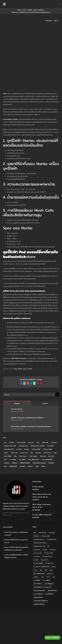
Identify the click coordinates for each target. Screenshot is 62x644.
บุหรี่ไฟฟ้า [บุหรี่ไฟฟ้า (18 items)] (15, 463)
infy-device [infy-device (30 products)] (42, 533)
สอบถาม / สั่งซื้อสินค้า (52, 638)
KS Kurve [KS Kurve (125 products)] (53, 550)
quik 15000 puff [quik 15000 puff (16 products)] (39, 573)
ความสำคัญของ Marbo (10, 119)
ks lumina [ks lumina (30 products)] (37, 556)
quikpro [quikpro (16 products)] (36, 577)
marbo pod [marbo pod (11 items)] (14, 453)
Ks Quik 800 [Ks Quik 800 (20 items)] (36, 449)
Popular (17, 403)
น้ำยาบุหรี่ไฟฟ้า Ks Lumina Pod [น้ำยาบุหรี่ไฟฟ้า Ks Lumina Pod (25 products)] (42, 587)
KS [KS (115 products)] (48, 546)
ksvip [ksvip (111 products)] (53, 567)
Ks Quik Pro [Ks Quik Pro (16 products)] (49, 563)
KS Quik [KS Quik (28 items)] (27, 449)
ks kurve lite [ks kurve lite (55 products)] (38, 553)
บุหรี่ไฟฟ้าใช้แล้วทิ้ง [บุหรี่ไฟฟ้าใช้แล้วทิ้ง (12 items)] (25, 463)
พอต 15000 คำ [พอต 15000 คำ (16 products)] (38, 594)
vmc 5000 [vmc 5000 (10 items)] (22, 460)
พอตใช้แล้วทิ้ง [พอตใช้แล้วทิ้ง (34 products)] (49, 594)
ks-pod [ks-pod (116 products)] (45, 550)
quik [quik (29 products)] (51, 570)
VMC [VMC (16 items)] (5, 460)
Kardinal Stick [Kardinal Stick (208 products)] (52, 539)
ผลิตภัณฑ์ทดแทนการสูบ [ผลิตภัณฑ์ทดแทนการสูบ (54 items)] (39, 463)
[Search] (57, 395)
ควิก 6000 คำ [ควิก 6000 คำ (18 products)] (38, 584)
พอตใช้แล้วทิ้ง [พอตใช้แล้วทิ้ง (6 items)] (13, 466)
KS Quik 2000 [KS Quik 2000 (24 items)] (47, 449)
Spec (7, 228)
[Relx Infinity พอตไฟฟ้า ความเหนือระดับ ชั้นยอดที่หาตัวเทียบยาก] (7, 427)
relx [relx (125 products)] (42, 577)
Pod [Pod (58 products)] (46, 570)
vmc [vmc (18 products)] (54, 577)
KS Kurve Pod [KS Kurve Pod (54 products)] (49, 553)
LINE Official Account (19, 358)
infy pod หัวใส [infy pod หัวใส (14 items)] (21, 442)
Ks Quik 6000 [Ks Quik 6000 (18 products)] (38, 563)
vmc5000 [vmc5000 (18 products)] (37, 580)
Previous (49, 21)
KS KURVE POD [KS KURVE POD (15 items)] (9, 449)
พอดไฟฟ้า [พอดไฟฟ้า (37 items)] (51, 463)
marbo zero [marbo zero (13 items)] (24, 453)
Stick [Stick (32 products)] (48, 577)
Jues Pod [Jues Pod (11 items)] (54, 442)
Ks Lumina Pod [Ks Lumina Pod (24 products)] (47, 556)
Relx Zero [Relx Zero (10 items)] (51, 456)
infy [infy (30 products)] (35, 533)
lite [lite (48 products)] (41, 570)
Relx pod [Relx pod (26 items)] (43, 456)
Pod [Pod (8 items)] (32, 453)
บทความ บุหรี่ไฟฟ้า (18, 369)
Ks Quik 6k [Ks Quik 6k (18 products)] (45, 560)
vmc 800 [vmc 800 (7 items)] (13, 460)
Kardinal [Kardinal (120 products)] (36, 536)
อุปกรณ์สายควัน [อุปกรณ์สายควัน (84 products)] (38, 597)
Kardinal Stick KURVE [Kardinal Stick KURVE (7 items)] (38, 446)
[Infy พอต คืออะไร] (7, 409)
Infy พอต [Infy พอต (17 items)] (31, 442)
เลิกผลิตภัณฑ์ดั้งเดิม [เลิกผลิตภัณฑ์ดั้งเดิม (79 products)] (39, 604)
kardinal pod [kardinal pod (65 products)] (45, 536)
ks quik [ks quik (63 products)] (36, 560)
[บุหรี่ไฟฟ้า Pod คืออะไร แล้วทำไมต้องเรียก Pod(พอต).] (7, 418)
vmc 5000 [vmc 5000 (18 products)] (46, 580)
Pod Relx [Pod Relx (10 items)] (38, 453)
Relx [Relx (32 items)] (15, 456)
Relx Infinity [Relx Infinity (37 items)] (34, 456)
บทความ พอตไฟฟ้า (27, 369)
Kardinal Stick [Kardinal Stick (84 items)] (23, 446)
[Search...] (29, 395)
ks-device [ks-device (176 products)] (37, 550)
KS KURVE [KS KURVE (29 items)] (51, 446)
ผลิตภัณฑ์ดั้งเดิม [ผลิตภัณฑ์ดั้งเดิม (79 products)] (52, 591)
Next (56, 21)
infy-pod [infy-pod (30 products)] (52, 533)
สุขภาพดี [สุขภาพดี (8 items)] (30, 466)
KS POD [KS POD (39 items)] (19, 449)
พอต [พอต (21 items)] (5, 466)
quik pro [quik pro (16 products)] (50, 573)
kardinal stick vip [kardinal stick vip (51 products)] (39, 546)
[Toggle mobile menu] (59, 4)
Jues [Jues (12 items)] (38, 442)
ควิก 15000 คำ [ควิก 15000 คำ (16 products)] (49, 584)
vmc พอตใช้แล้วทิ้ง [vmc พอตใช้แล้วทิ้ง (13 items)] (47, 460)
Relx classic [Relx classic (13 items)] (23, 456)
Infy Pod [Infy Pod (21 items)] (12, 442)
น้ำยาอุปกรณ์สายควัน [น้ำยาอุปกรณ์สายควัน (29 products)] (39, 591)
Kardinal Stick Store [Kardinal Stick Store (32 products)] (40, 543)
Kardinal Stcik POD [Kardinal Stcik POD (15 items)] (10, 446)
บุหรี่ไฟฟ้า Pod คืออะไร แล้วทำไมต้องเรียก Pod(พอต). (27, 418)
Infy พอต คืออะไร (17, 409)
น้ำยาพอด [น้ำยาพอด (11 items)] (7, 463)
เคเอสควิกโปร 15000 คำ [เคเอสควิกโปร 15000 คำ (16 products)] (41, 601)
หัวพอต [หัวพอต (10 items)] (43, 466)
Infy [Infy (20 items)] (5, 442)
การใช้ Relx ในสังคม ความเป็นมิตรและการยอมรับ (16, 534)
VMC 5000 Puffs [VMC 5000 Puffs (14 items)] (33, 460)
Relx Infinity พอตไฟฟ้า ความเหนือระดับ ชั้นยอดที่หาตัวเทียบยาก (31, 426)
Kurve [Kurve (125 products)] (35, 570)
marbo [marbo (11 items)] (6, 453)
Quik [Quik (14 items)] (55, 453)
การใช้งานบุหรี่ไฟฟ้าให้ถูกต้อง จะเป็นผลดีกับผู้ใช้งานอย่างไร (16, 556)
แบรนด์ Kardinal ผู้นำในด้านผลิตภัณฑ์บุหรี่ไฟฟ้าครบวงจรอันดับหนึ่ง (16, 549)
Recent (45, 403)
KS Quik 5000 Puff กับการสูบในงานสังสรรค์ (16, 541)
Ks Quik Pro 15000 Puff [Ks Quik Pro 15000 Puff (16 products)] (41, 567)
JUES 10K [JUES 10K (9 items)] (45, 442)
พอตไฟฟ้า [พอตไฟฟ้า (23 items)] (22, 466)
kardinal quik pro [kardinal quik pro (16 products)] (39, 539)
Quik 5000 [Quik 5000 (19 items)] (8, 456)
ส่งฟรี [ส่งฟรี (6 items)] (37, 466)
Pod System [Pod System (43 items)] (47, 453)
